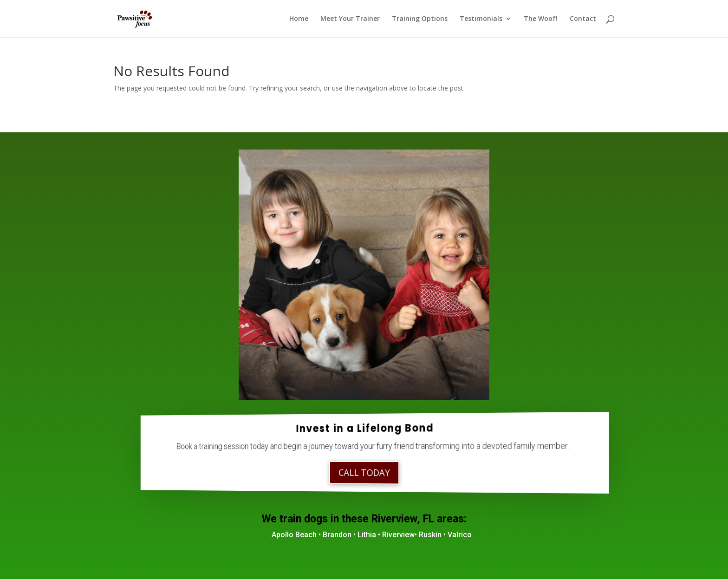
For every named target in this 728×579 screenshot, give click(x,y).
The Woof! (541, 19)
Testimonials (481, 19)
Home (299, 19)
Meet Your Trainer (350, 19)
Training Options (420, 19)
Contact (583, 19)
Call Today (364, 473)
